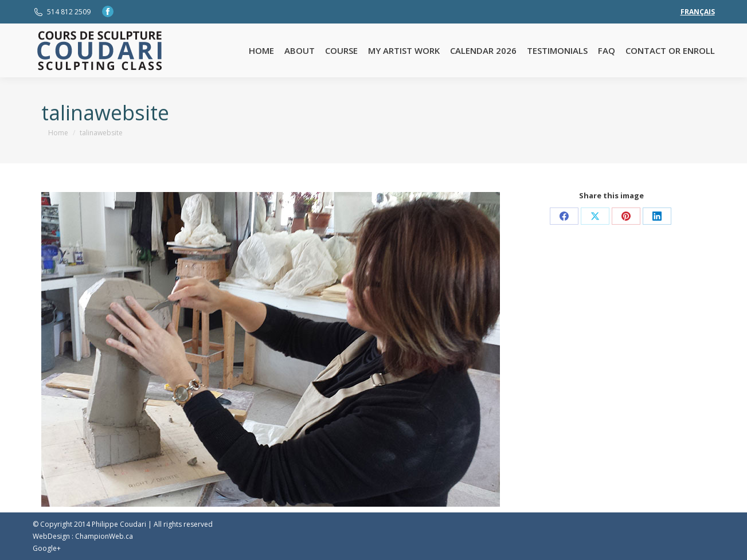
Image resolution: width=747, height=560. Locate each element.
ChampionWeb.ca (104, 536)
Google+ (47, 548)
